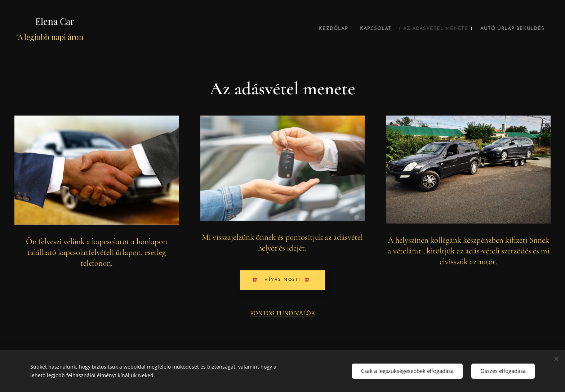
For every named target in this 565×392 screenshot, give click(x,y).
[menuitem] (305, 29)
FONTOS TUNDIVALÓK (282, 313)
